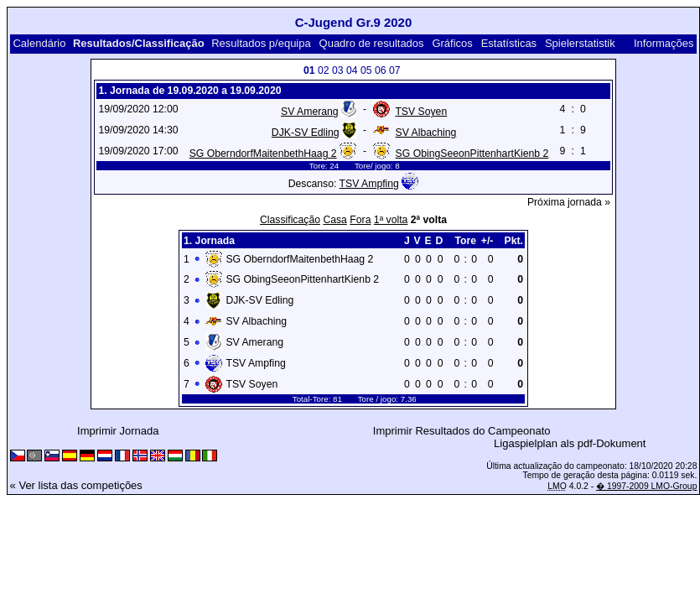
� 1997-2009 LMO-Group (646, 486)
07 (395, 70)
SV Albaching (426, 133)
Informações (664, 43)
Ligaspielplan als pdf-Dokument (570, 443)
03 (338, 70)
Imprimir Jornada (118, 431)
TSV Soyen (421, 112)
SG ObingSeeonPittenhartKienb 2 (472, 154)
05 (366, 70)
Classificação (290, 220)
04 (352, 70)
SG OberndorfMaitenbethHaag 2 (263, 154)
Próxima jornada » (569, 202)
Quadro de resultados (372, 43)
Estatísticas (509, 43)
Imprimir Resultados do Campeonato (462, 431)
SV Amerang (310, 112)
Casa (335, 220)
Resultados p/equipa (261, 43)
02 (324, 70)
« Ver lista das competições (76, 485)
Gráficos (452, 43)
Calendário (39, 43)
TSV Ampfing (369, 184)
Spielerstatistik (580, 43)
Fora (360, 220)
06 (381, 70)
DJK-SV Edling (306, 133)
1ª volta (391, 220)
